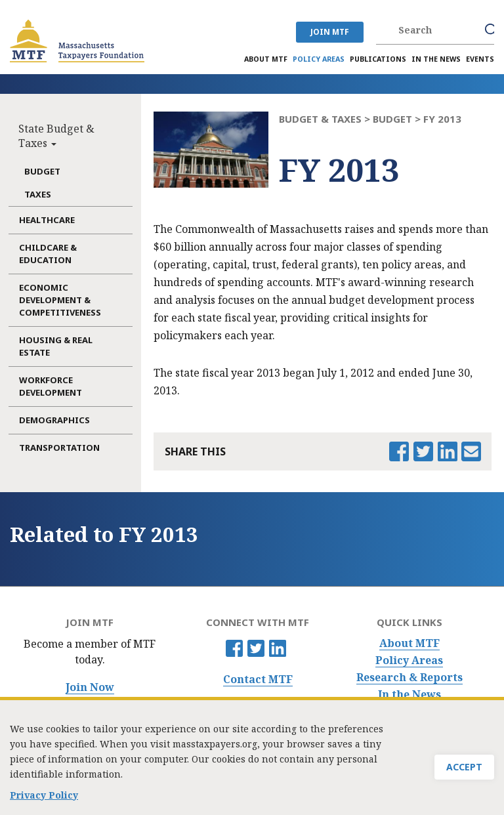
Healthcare (47, 220)
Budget (42, 171)
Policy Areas (409, 660)
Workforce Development (51, 386)
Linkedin (278, 648)
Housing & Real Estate (56, 346)
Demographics (54, 420)
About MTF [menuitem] (266, 59)
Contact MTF (258, 679)
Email (471, 451)
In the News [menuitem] (436, 59)
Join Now (90, 687)
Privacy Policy (44, 800)
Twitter (256, 648)
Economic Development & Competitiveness (60, 300)
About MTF (409, 643)
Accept (464, 771)
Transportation (59, 448)
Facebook (234, 648)
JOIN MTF (330, 32)
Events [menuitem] (480, 59)
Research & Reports (409, 678)
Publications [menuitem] (378, 59)
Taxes (38, 194)
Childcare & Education (48, 254)
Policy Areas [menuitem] (319, 59)
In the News (409, 695)
